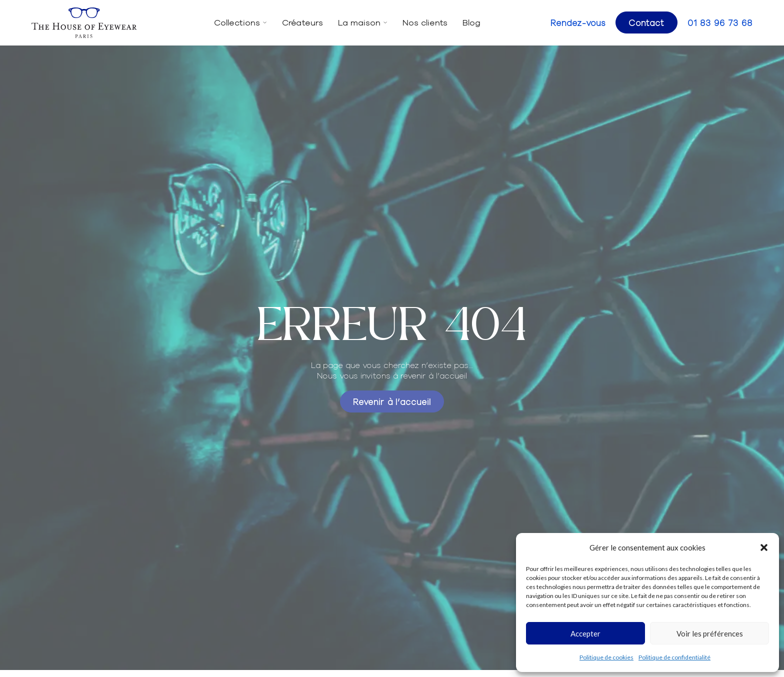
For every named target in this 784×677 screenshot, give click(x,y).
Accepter (585, 633)
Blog (471, 22)
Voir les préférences (710, 633)
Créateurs (302, 22)
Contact (646, 22)
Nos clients (425, 22)
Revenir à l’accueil (392, 401)
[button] (764, 547)
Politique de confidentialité (674, 657)
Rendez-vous (578, 22)
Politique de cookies (606, 657)
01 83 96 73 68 (720, 22)
